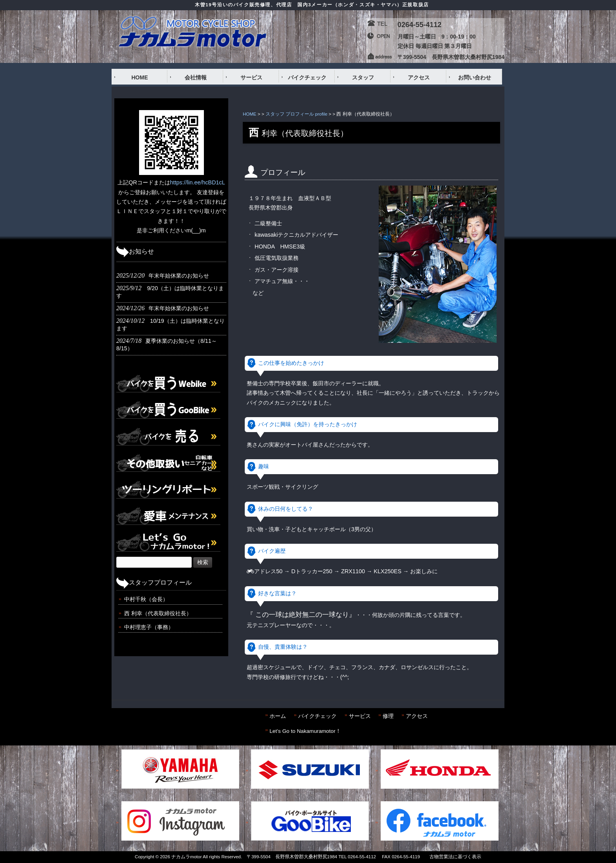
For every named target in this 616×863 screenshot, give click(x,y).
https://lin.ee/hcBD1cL (198, 182)
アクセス (417, 716)
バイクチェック (317, 716)
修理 (388, 716)
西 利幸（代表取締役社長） (158, 613)
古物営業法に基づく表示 (455, 857)
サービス (360, 716)
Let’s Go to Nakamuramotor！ (305, 731)
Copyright (144, 857)
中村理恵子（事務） (149, 627)
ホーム (278, 716)
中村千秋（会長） (146, 599)
